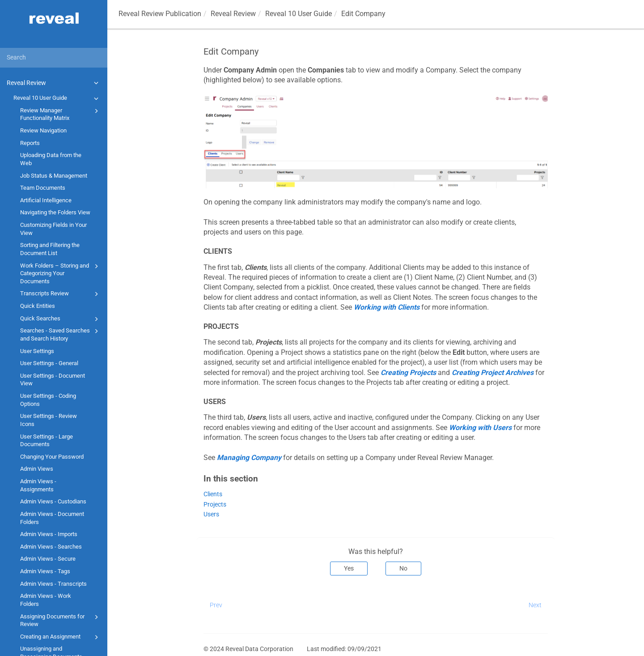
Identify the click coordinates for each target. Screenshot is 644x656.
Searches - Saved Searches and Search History (61, 334)
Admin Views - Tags (45, 571)
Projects (215, 505)
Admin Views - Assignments (38, 485)
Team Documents (43, 188)
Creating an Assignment (61, 637)
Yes (349, 568)
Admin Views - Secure (48, 559)
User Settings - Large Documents (47, 441)
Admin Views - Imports (49, 534)
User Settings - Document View (53, 380)
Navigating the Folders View (55, 212)
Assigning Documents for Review (61, 620)
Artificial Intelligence (46, 200)
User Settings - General (49, 363)
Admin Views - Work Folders (46, 600)
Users (211, 514)
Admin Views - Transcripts (53, 584)
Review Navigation (43, 130)
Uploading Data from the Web (51, 159)
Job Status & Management (54, 176)
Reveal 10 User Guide (57, 98)
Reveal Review (54, 83)
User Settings (37, 351)
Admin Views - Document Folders (52, 518)
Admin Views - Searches (51, 547)
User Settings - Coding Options (48, 400)
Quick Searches (61, 319)
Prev (216, 605)
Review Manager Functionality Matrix (61, 114)
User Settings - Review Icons (49, 420)
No (403, 568)
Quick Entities (38, 306)
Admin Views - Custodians (53, 501)
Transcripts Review (61, 294)
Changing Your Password (52, 457)
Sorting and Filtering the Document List (50, 249)
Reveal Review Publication (160, 14)
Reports (30, 143)
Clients (213, 494)
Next (535, 605)
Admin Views (37, 469)
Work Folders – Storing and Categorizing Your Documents (61, 273)
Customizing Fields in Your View (53, 229)
